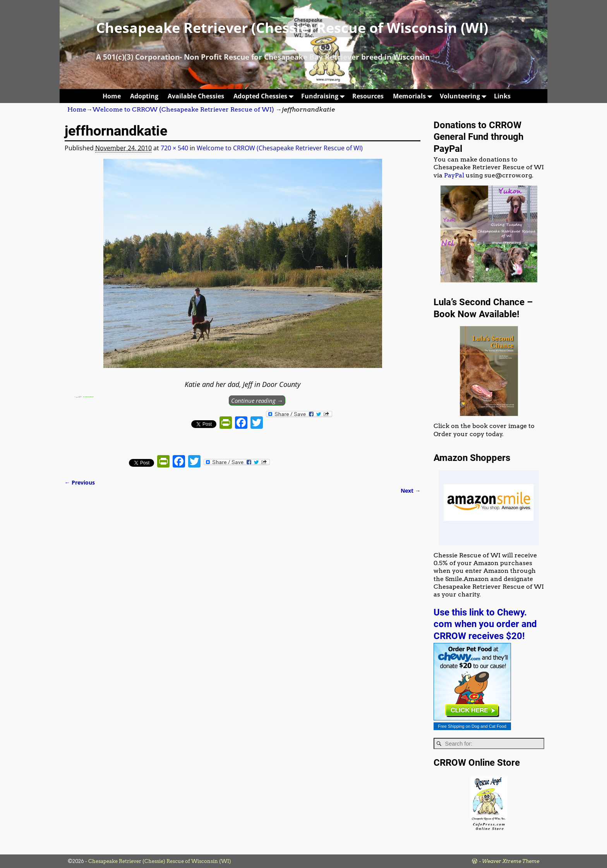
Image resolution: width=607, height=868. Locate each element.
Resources (368, 96)
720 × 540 (174, 148)
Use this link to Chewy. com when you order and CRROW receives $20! (485, 624)
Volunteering (465, 96)
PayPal (454, 175)
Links (502, 96)
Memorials (414, 96)
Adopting (144, 96)
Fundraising (324, 96)
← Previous (80, 482)
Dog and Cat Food (489, 726)
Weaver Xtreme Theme (511, 861)
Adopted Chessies (265, 96)
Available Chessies (196, 96)
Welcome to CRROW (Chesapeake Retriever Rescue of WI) (183, 109)
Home (112, 96)
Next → (411, 491)
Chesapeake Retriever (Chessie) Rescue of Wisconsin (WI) (292, 28)
